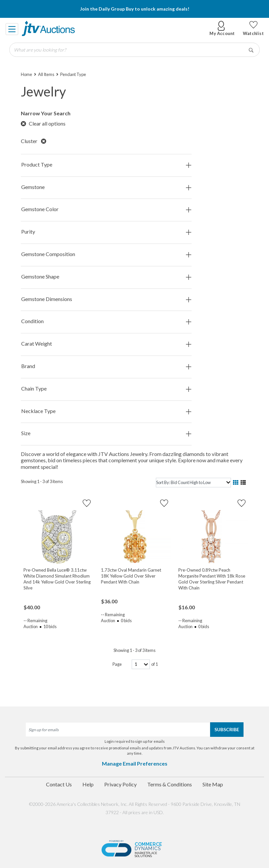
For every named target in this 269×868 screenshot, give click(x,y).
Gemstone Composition (106, 254)
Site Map (213, 784)
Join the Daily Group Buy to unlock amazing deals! (135, 9)
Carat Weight (106, 344)
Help (88, 784)
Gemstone (106, 187)
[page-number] (141, 664)
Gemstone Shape (106, 277)
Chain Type (106, 389)
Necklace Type (106, 411)
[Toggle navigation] (12, 28)
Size (106, 433)
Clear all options (43, 123)
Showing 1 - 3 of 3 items (42, 481)
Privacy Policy (120, 784)
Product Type (106, 165)
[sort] (193, 483)
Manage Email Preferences (135, 763)
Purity (106, 232)
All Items (46, 74)
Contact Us (59, 784)
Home (26, 74)
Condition (106, 321)
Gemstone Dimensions (106, 299)
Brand (106, 366)
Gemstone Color (106, 209)
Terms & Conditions (170, 784)
